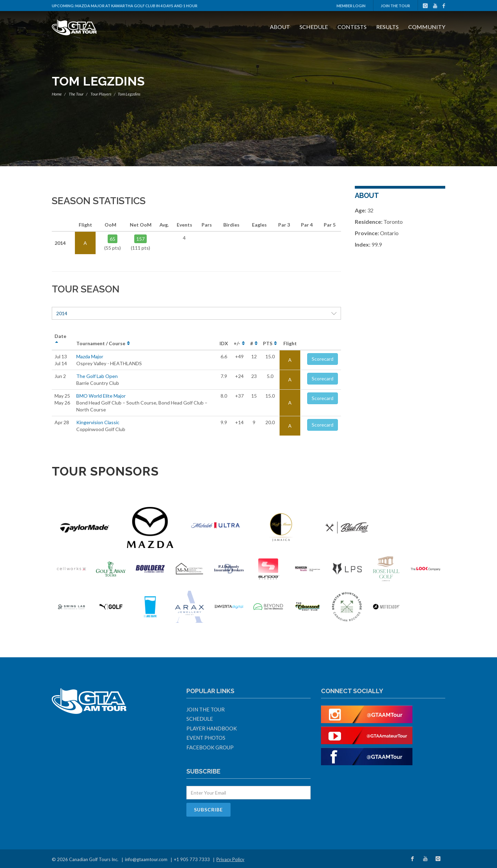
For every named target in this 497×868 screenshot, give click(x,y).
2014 (196, 313)
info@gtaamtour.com (146, 859)
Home (57, 94)
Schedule (314, 27)
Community (427, 27)
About (280, 27)
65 (113, 239)
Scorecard (323, 359)
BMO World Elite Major (101, 396)
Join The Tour (395, 6)
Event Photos (206, 738)
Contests (352, 27)
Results (387, 27)
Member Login (351, 6)
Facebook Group (210, 747)
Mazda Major (90, 356)
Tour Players (101, 94)
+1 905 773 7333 (192, 859)
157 (140, 239)
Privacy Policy (230, 859)
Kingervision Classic (98, 422)
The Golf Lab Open (97, 376)
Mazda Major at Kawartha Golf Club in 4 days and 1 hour (136, 6)
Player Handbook (212, 728)
